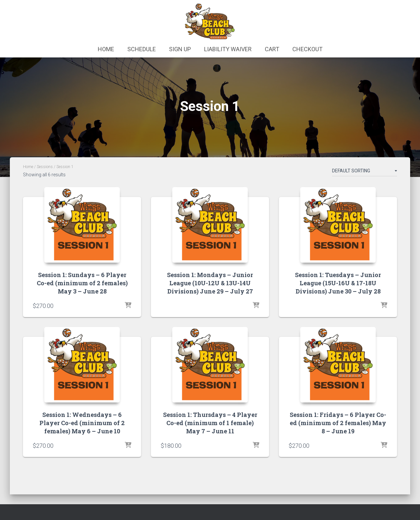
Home (106, 49)
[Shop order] (365, 172)
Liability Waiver (228, 49)
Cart (272, 49)
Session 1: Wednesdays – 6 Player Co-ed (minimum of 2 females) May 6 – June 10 (82, 423)
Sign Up (180, 49)
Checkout (307, 49)
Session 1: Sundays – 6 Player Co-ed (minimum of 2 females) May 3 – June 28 (82, 283)
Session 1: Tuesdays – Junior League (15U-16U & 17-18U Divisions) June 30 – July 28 (338, 283)
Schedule (142, 49)
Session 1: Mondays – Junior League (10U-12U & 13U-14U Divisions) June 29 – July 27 (210, 283)
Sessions (45, 167)
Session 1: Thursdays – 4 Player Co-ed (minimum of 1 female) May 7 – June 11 (210, 423)
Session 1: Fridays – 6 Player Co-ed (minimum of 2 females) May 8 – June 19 (338, 423)
